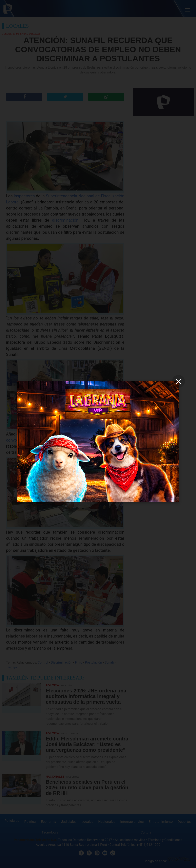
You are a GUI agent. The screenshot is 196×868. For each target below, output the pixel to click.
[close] (178, 381)
